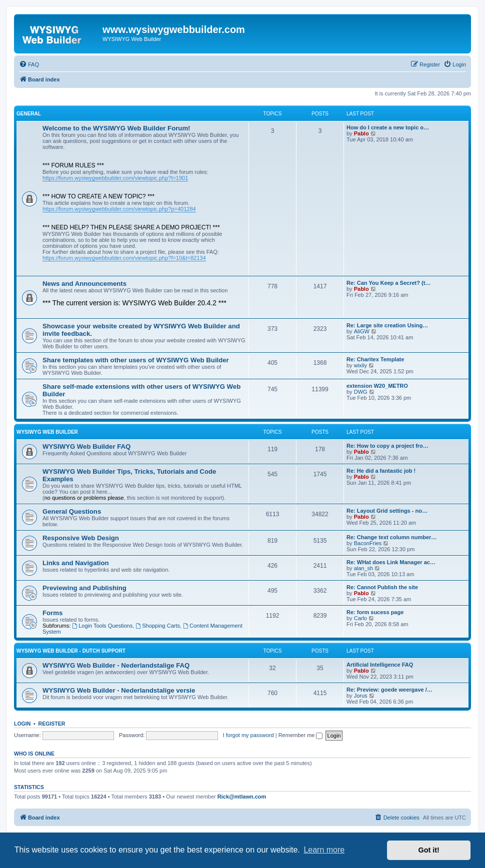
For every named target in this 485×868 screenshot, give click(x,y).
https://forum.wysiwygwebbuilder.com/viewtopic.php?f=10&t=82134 (124, 258)
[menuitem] (29, 64)
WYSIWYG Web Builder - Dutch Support (71, 651)
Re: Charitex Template (375, 359)
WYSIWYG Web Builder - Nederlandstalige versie (119, 690)
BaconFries (368, 543)
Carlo (360, 618)
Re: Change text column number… (391, 537)
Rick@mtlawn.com (242, 797)
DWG (361, 392)
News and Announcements (84, 284)
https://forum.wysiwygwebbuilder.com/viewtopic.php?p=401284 (119, 209)
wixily (360, 365)
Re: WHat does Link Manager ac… (391, 562)
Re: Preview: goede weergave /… (389, 690)
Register (52, 724)
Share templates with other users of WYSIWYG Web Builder (136, 360)
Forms (52, 613)
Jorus (361, 696)
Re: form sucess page (375, 612)
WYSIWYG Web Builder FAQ (86, 446)
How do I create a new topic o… (388, 127)
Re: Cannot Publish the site (382, 587)
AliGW (362, 331)
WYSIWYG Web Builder (47, 432)
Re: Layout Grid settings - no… (387, 511)
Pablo (361, 133)
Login (22, 724)
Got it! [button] (429, 850)
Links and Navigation (76, 563)
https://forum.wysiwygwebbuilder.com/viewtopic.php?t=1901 (115, 178)
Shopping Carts (158, 626)
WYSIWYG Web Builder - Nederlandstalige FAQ (116, 665)
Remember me (301, 735)
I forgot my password (248, 735)
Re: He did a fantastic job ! (381, 471)
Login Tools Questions (102, 626)
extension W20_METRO (377, 386)
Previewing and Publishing (84, 588)
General (29, 114)
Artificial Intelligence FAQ (380, 665)
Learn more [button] (324, 850)
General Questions (72, 511)
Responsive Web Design (81, 538)
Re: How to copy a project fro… (387, 446)
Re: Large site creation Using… (387, 325)
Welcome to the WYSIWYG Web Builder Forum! (116, 128)
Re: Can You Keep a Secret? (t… (388, 283)
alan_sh (364, 568)
